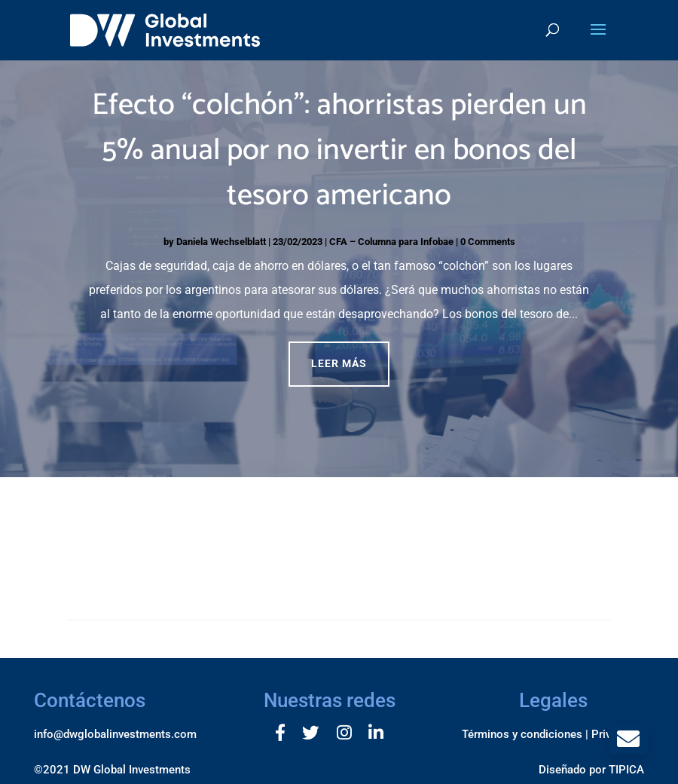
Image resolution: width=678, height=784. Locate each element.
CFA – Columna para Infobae (391, 242)
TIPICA (626, 770)
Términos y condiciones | (525, 734)
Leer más (339, 363)
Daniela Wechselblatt (221, 242)
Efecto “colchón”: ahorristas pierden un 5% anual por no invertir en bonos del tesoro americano (339, 151)
